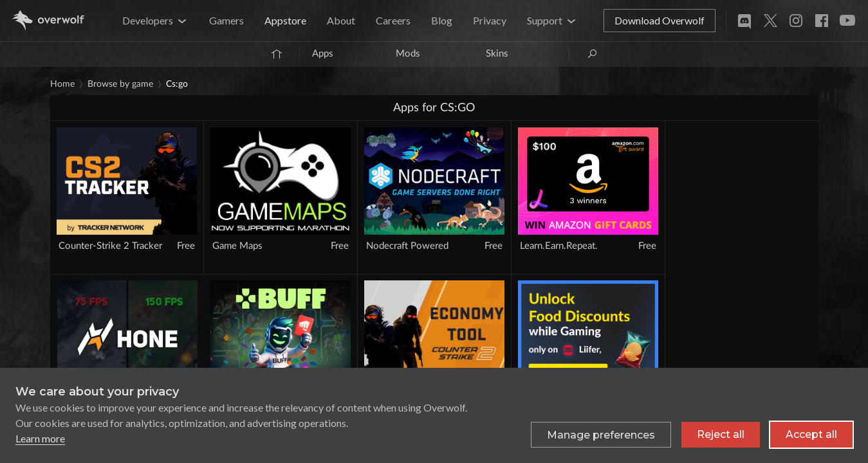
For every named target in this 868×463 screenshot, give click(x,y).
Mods (408, 54)
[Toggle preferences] (601, 435)
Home (62, 84)
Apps (323, 54)
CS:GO (177, 84)
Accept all (811, 434)
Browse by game (120, 84)
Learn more (40, 438)
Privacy (490, 20)
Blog (442, 20)
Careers (393, 20)
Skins (497, 54)
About (341, 20)
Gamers (226, 20)
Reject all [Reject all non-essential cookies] (721, 434)
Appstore (285, 20)
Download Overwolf (660, 20)
